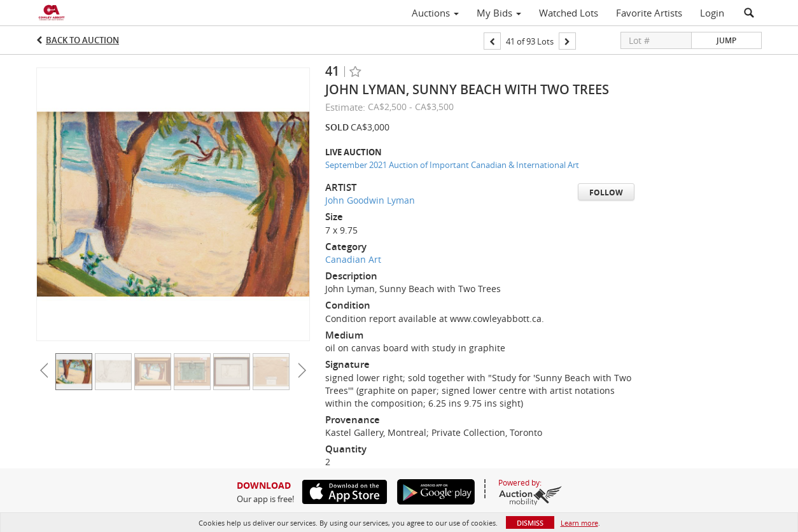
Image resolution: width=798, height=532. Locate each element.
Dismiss (530, 523)
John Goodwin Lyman (370, 200)
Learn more (579, 523)
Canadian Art (353, 259)
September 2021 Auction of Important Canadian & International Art (452, 165)
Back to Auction (82, 40)
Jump (726, 40)
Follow (606, 192)
